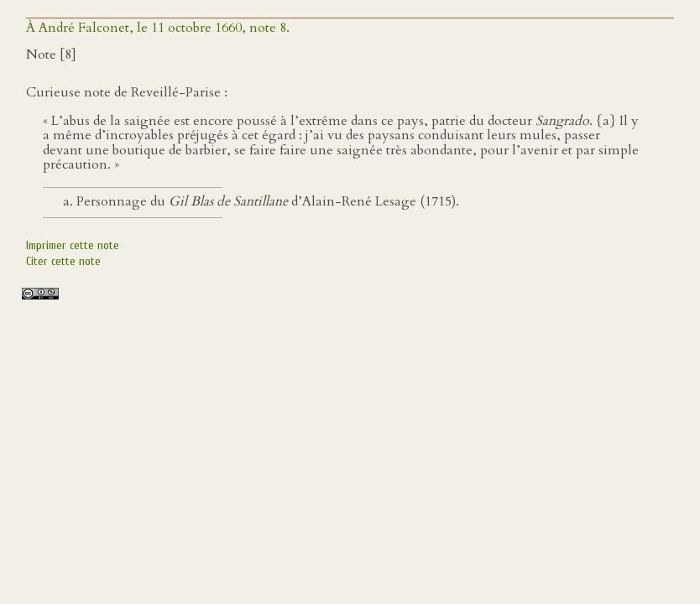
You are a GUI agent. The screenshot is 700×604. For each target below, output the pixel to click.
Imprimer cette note (73, 245)
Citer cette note (63, 261)
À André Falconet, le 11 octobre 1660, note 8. (158, 28)
